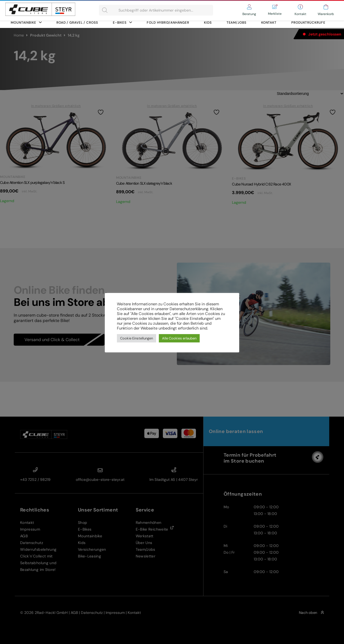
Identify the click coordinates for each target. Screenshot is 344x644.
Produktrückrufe (308, 23)
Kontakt (269, 23)
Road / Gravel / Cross (77, 23)
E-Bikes (122, 23)
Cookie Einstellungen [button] (137, 338)
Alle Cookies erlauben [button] (179, 338)
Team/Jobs (236, 23)
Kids (208, 23)
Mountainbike (26, 23)
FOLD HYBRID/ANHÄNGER (168, 23)
